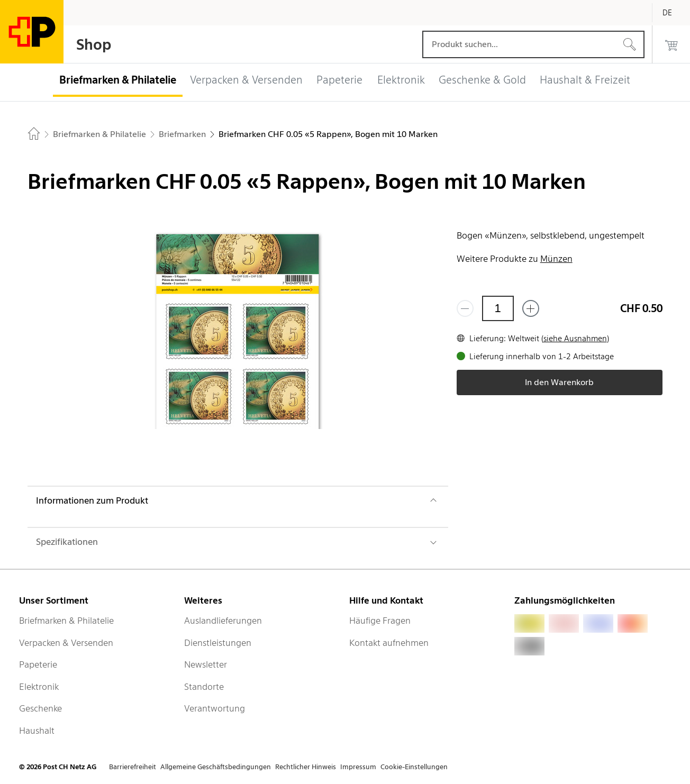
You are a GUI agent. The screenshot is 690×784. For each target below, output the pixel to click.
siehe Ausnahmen (575, 339)
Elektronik (39, 687)
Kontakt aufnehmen (389, 643)
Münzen (556, 259)
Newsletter (206, 664)
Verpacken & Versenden (66, 643)
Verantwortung (215, 708)
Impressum (358, 767)
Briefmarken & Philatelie (66, 621)
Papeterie (38, 664)
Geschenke (40, 708)
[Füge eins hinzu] (531, 308)
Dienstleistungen (218, 643)
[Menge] (498, 308)
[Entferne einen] (465, 308)
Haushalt (37, 731)
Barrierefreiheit (133, 767)
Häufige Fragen (380, 621)
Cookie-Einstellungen (414, 767)
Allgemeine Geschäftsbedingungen (216, 767)
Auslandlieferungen (223, 621)
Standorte (204, 687)
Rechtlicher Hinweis (306, 767)
